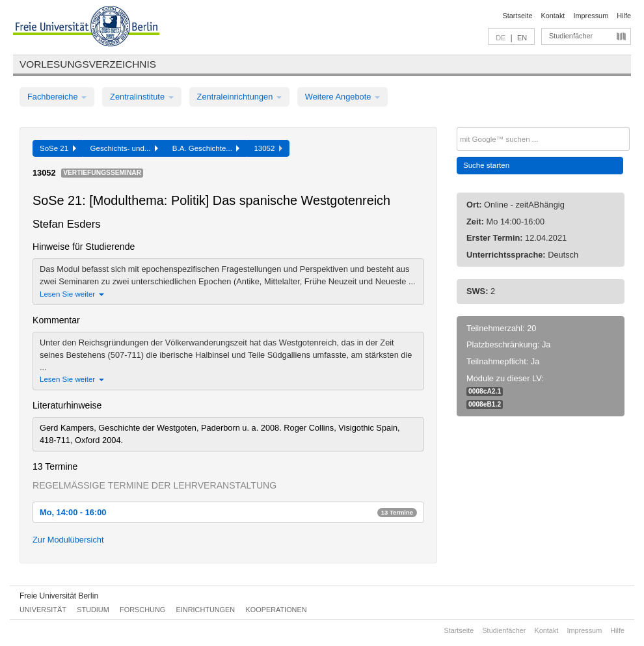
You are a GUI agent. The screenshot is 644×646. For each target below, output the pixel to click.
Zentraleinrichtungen (239, 97)
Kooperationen (276, 610)
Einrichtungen (206, 610)
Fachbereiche (57, 97)
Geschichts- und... (124, 148)
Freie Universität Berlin (59, 596)
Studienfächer (571, 36)
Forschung (142, 610)
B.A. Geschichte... (206, 148)
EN (522, 38)
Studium (93, 610)
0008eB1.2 (485, 404)
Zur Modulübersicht (68, 540)
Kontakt (553, 16)
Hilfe (624, 16)
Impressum (591, 16)
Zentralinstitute (142, 97)
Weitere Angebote (342, 97)
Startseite (518, 16)
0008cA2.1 (485, 391)
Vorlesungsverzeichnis (88, 64)
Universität (43, 610)
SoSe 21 (58, 148)
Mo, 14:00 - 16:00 (228, 512)
